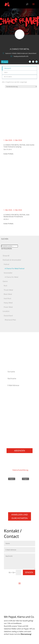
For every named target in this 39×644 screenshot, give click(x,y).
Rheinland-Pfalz (10, 320)
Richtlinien (8, 77)
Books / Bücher (13, 442)
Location (6, 311)
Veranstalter (8, 273)
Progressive (12, 426)
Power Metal (8, 307)
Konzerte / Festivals (15, 445)
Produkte (8, 68)
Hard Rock (7, 298)
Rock (5, 286)
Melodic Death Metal (15, 414)
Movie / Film (12, 437)
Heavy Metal (8, 303)
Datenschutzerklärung (20, 470)
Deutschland (8, 316)
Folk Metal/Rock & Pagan (17, 403)
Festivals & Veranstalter (12, 260)
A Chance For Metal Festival (15, 268)
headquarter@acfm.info (21, 56)
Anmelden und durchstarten (20, 516)
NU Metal (11, 420)
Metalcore (11, 417)
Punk (10, 428)
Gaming (11, 440)
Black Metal (8, 294)
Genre (5, 281)
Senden (29, 572)
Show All (6, 256)
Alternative (12, 397)
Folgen (12, 479)
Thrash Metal (8, 290)
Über (6, 73)
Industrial (11, 411)
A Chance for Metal (11, 277)
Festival (6, 264)
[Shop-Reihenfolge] (21, 87)
